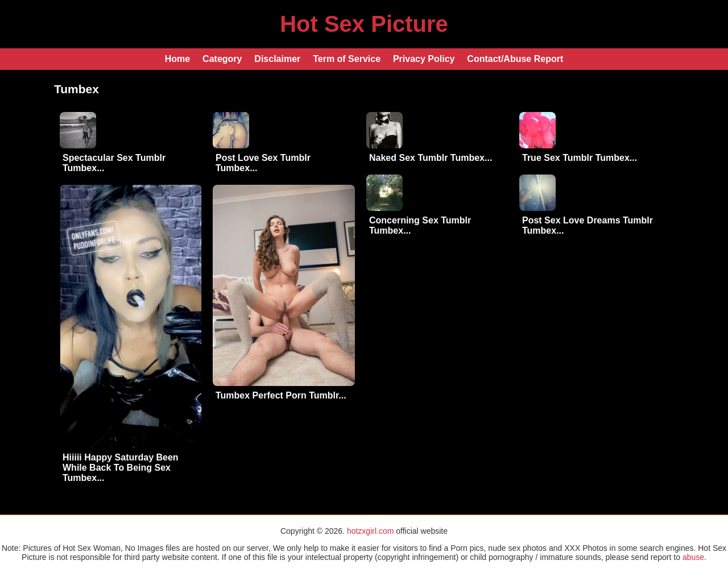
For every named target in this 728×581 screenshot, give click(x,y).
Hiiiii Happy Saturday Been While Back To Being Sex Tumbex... (121, 468)
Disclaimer (277, 59)
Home (177, 59)
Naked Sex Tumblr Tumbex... (431, 158)
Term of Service (347, 59)
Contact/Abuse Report (515, 59)
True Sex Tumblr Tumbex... (580, 158)
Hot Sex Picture (364, 24)
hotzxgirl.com (370, 531)
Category (222, 59)
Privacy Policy (424, 59)
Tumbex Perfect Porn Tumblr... (281, 395)
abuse (693, 557)
